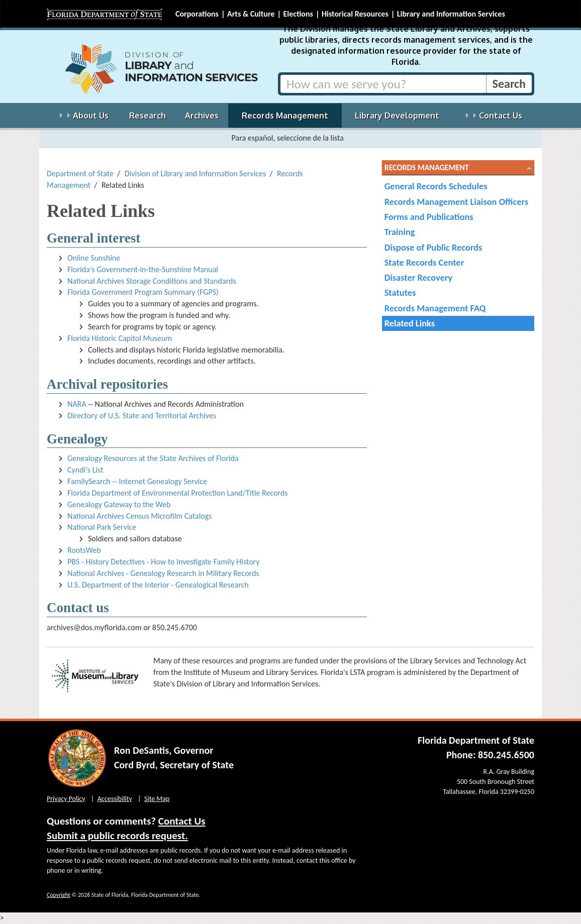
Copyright (59, 895)
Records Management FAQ (435, 308)
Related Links (410, 323)
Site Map (157, 799)
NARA (77, 404)
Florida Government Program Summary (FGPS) (143, 292)
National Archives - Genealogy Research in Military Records (163, 573)
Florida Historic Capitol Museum (120, 338)
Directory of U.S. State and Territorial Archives (142, 416)
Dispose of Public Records (433, 247)
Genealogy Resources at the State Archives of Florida (153, 458)
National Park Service (102, 527)
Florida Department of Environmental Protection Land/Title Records (178, 493)
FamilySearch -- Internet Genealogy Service (137, 481)
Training (400, 232)
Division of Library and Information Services (196, 174)
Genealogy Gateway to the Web (119, 504)
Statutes (400, 293)
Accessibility (115, 799)
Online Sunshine (94, 258)
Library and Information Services (451, 14)
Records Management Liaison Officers (456, 202)
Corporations (197, 14)
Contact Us (182, 821)
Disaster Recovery (419, 277)
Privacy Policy (66, 799)
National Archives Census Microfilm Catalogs (140, 516)
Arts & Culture (251, 14)
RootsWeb (84, 550)
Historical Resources (355, 14)
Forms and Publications (429, 217)
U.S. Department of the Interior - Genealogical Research (158, 585)
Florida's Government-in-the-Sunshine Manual (143, 269)
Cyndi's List (85, 470)
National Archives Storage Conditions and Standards (152, 281)
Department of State (80, 174)
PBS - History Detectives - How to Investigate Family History (164, 562)
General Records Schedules (436, 186)
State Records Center (424, 262)
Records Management (427, 168)
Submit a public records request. (117, 836)
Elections (298, 14)
